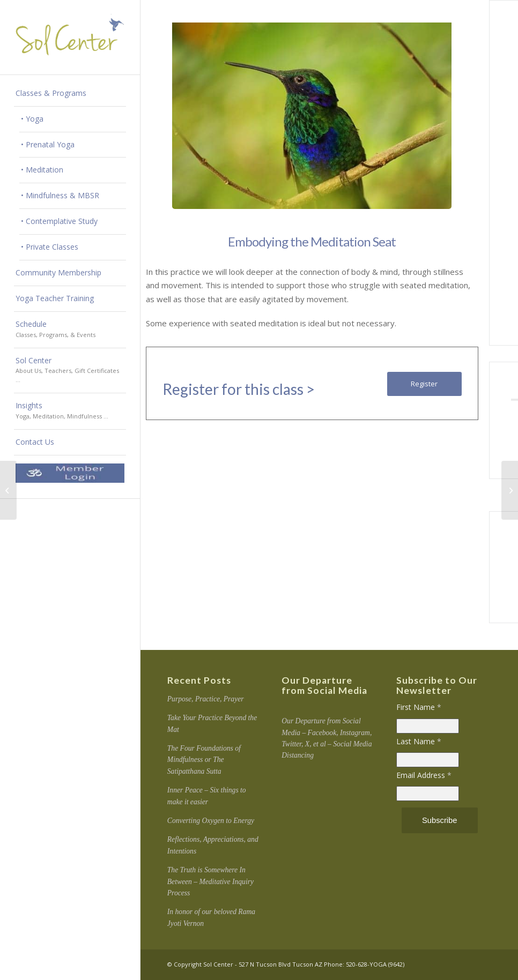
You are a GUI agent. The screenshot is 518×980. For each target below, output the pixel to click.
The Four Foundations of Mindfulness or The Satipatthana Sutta (204, 760)
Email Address (424, 775)
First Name (419, 707)
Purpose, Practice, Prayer (206, 699)
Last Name (419, 741)
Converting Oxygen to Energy (211, 821)
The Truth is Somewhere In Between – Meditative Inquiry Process (210, 881)
